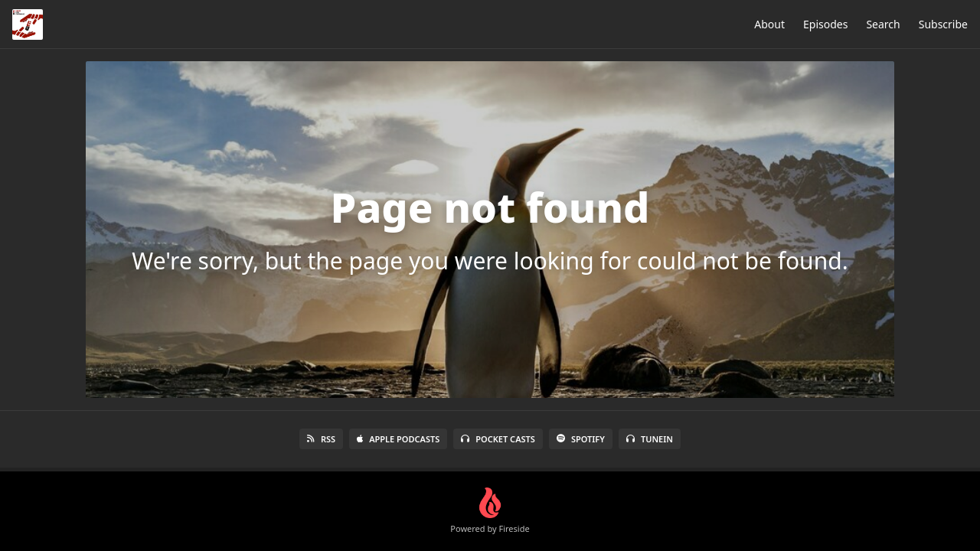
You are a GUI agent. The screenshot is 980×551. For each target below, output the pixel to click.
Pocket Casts (498, 439)
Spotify (581, 439)
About (769, 24)
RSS (321, 439)
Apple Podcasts (398, 439)
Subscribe (943, 24)
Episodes (825, 24)
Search (883, 24)
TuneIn (650, 439)
